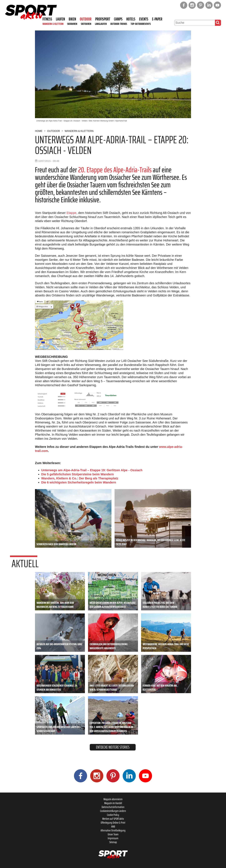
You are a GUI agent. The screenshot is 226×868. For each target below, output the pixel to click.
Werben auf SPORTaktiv (113, 819)
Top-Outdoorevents (141, 24)
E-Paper (157, 19)
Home (39, 131)
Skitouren (86, 24)
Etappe (71, 213)
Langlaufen (101, 24)
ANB (113, 826)
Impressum (113, 838)
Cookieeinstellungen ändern (113, 811)
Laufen (60, 19)
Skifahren (72, 24)
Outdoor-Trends (119, 24)
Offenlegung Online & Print (113, 823)
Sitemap (113, 842)
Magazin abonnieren (113, 799)
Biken (72, 19)
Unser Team (113, 834)
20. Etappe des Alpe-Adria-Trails (115, 170)
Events (144, 19)
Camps (118, 19)
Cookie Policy (113, 815)
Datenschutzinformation (113, 807)
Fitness (47, 19)
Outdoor (86, 19)
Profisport (103, 19)
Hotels (131, 19)
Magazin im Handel (113, 803)
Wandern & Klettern (53, 24)
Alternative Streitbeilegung (113, 830)
